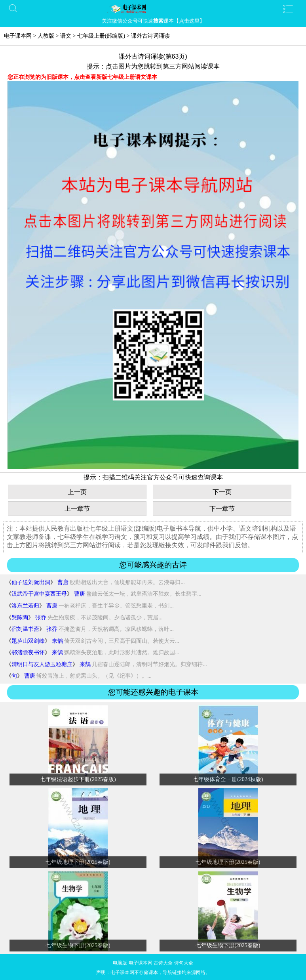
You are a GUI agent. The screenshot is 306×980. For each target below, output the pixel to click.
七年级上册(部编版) (101, 36)
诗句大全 (184, 963)
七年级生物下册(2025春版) (78, 945)
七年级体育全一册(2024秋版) (228, 779)
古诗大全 (163, 963)
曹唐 (63, 582)
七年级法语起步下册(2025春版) (78, 779)
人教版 (46, 36)
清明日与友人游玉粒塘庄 (42, 664)
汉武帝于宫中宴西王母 (39, 594)
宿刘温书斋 (25, 629)
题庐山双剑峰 (28, 641)
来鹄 (57, 641)
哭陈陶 (20, 618)
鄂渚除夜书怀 (28, 652)
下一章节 (222, 509)
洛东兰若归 (25, 606)
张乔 (41, 618)
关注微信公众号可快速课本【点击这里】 (153, 21)
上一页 (77, 492)
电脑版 (120, 963)
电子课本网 (18, 36)
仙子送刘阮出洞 (31, 582)
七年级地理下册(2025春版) (78, 862)
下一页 (222, 492)
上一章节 (77, 509)
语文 (66, 36)
